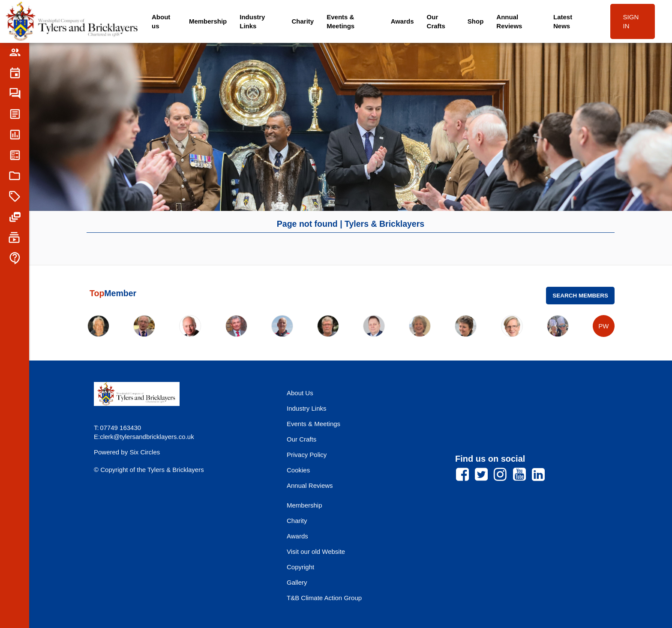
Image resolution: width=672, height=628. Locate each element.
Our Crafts (436, 21)
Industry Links (252, 21)
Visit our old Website (316, 551)
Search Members (580, 296)
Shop (476, 21)
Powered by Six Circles (127, 452)
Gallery (297, 582)
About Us (300, 393)
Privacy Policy (307, 455)
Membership (208, 21)
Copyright (300, 567)
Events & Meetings (340, 21)
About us (161, 21)
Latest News (563, 21)
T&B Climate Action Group (324, 598)
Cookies (298, 470)
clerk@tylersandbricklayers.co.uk (147, 437)
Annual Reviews (509, 21)
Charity (303, 21)
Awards (402, 21)
